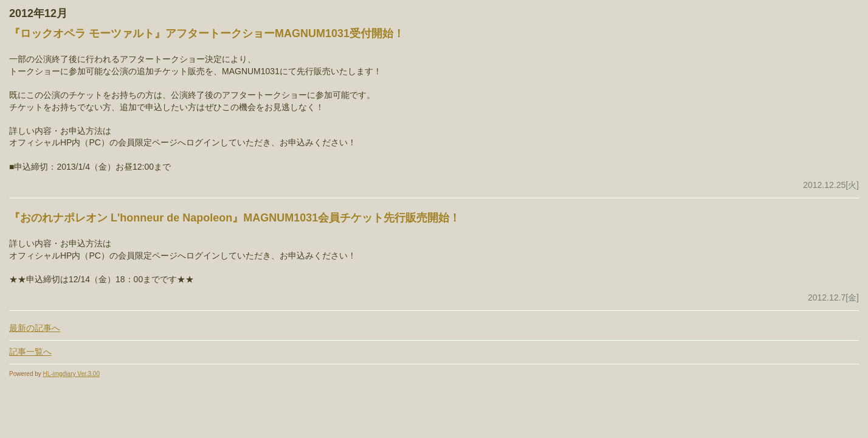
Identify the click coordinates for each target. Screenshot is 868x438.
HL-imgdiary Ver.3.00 (71, 374)
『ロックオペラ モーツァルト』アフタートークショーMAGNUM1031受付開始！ (207, 33)
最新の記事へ (35, 328)
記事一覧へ (30, 352)
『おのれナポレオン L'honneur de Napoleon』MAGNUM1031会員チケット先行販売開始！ (235, 218)
